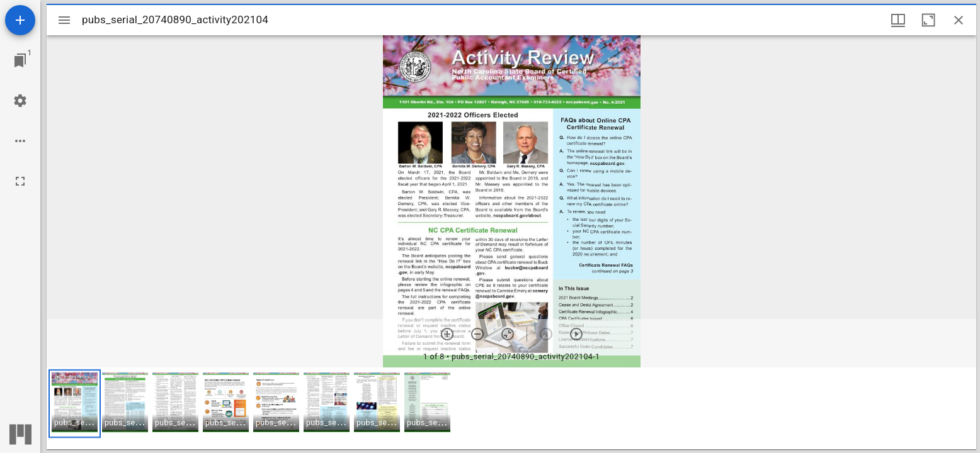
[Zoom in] (447, 334)
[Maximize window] (928, 20)
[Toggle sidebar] (64, 20)
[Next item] (576, 334)
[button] (75, 404)
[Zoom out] (477, 334)
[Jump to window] (20, 60)
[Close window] (959, 20)
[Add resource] (20, 20)
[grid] (511, 408)
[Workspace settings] (20, 101)
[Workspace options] (20, 141)
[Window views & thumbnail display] (898, 20)
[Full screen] (20, 181)
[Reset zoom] (508, 334)
